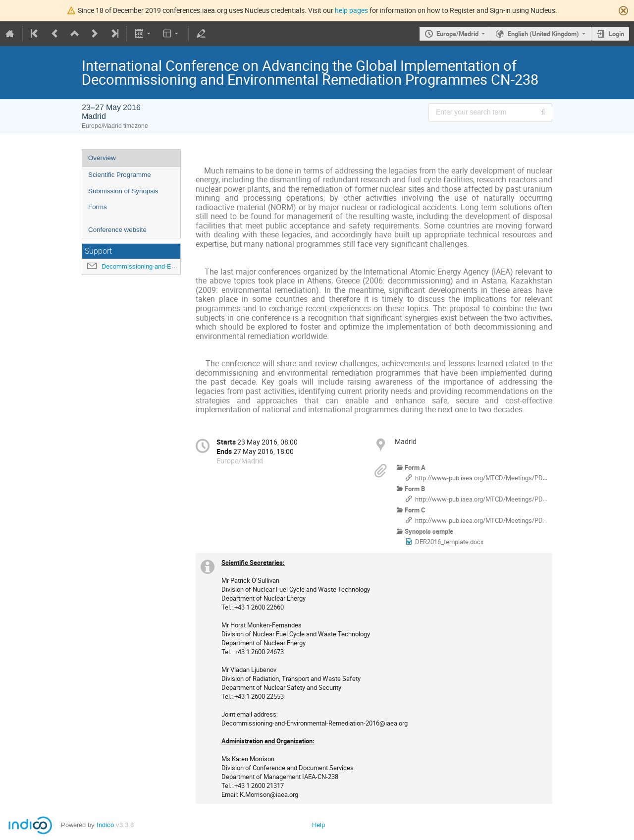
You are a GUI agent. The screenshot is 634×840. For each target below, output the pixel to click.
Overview (102, 158)
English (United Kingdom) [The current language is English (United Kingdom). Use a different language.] (543, 34)
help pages (351, 10)
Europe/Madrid (457, 34)
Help (318, 825)
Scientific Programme (120, 175)
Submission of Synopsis (123, 191)
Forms (98, 207)
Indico (105, 825)
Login (616, 34)
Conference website (117, 230)
